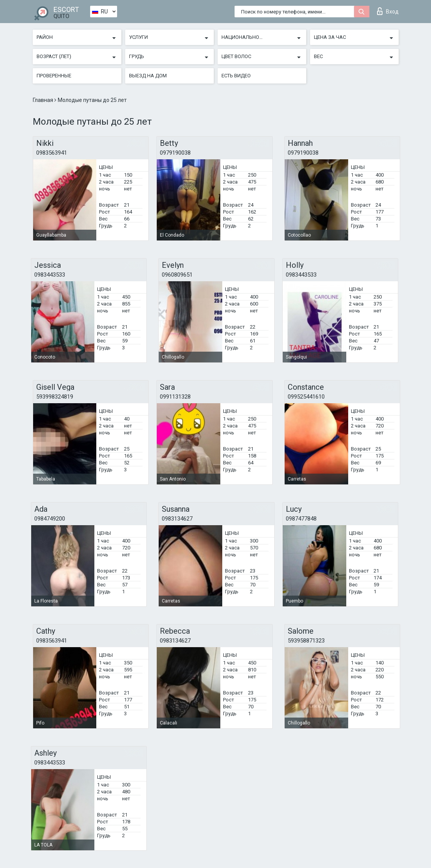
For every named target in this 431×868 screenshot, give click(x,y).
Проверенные (54, 76)
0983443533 (50, 275)
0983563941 (52, 153)
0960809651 (177, 275)
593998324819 (55, 397)
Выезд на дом (148, 76)
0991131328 (175, 397)
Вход (388, 11)
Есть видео (236, 76)
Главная (44, 100)
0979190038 (175, 153)
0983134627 (177, 519)
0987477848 (301, 519)
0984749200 (50, 519)
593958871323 (306, 641)
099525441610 (306, 397)
